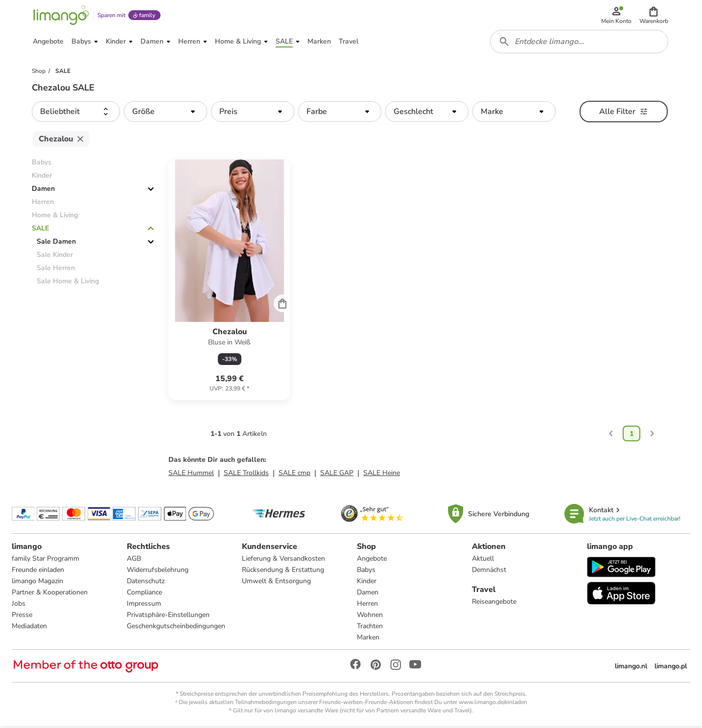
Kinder (367, 583)
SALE (40, 230)
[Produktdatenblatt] (229, 282)
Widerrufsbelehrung (158, 572)
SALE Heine (382, 475)
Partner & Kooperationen (50, 594)
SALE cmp (294, 475)
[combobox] (579, 43)
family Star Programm (46, 560)
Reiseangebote (494, 603)
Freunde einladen (38, 572)
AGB (134, 560)
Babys (366, 572)
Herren (367, 605)
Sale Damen (56, 243)
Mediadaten (29, 628)
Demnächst (489, 572)
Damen (43, 191)
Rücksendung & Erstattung (283, 572)
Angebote (372, 560)
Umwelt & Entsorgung (276, 583)
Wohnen (370, 617)
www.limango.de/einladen (493, 704)
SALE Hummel (191, 475)
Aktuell (483, 560)
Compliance (144, 594)
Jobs (19, 605)
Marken (368, 639)
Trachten (370, 628)
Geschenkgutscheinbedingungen (176, 628)
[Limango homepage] (61, 16)
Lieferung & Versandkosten (283, 560)
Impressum (144, 605)
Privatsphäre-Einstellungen (168, 617)
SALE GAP (337, 475)
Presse (22, 617)
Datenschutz (146, 583)
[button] (654, 16)
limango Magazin (37, 583)
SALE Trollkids (246, 475)
